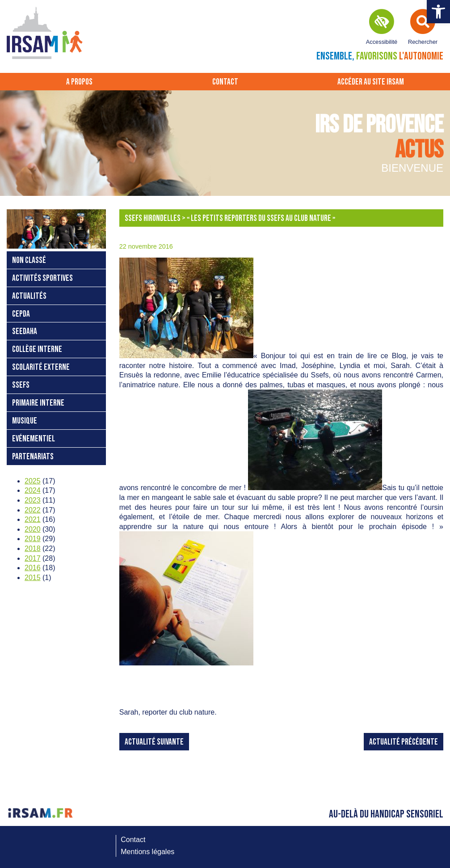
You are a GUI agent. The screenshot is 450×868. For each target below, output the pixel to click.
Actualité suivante (154, 742)
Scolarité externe (41, 367)
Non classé (29, 260)
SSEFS (21, 385)
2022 (33, 510)
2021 (33, 519)
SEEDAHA (25, 332)
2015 (33, 578)
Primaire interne (38, 403)
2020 (33, 529)
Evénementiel (34, 439)
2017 (33, 558)
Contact (225, 82)
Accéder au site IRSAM (371, 82)
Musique (25, 421)
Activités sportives (42, 278)
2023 (33, 500)
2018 (33, 548)
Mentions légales (147, 852)
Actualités (29, 296)
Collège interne (37, 349)
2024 (33, 490)
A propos (79, 82)
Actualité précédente (404, 742)
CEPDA (21, 314)
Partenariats (33, 457)
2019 (33, 539)
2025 (33, 481)
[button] (438, 12)
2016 (33, 568)
